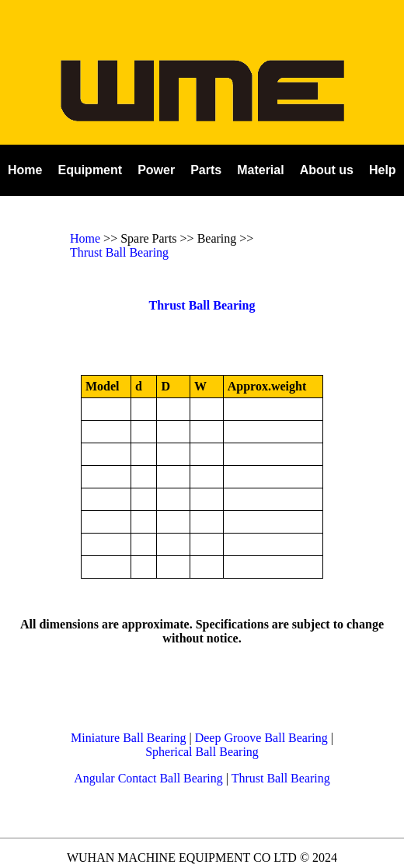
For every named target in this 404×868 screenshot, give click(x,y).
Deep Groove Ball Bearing (261, 738)
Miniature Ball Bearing (128, 738)
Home (85, 238)
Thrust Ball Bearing (119, 252)
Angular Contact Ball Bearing (148, 778)
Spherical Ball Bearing (202, 752)
